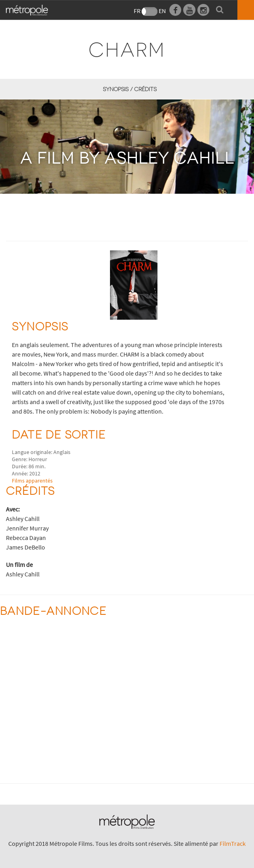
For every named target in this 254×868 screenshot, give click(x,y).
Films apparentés (32, 481)
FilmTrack (233, 843)
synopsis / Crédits (130, 89)
